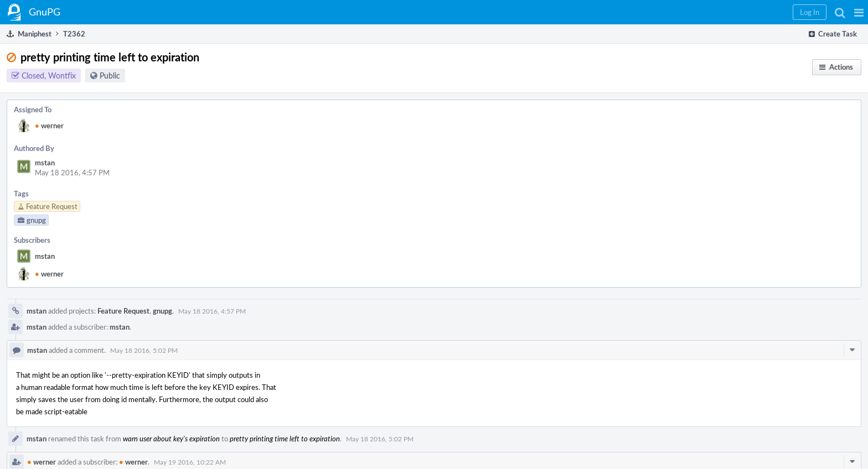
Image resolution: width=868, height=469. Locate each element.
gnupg (162, 311)
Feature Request (123, 311)
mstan (45, 163)
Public (110, 75)
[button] (859, 12)
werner (49, 126)
